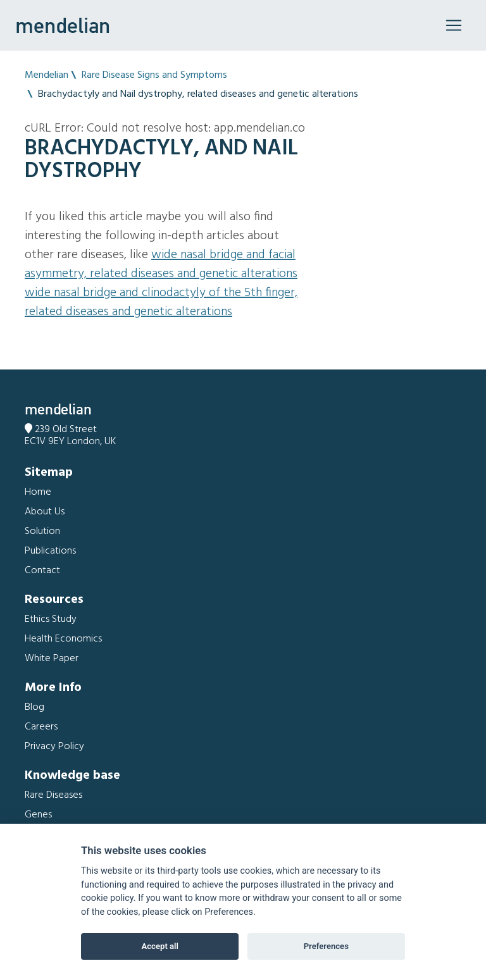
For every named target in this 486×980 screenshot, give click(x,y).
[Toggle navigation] (454, 25)
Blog (34, 707)
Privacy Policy (54, 747)
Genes (38, 815)
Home (38, 492)
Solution (42, 531)
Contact (42, 571)
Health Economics (63, 639)
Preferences (326, 946)
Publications (50, 551)
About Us (45, 512)
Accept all (160, 946)
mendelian (63, 25)
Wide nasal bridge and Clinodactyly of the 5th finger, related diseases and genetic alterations (161, 302)
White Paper (52, 659)
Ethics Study (51, 619)
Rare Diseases (53, 795)
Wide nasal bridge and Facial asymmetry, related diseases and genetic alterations (161, 264)
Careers (41, 727)
